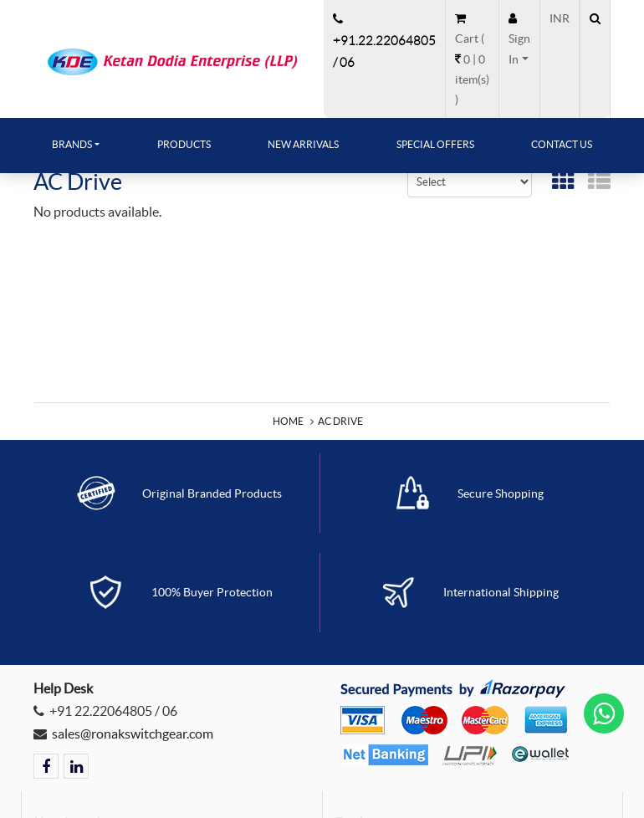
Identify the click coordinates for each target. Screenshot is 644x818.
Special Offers (435, 144)
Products (184, 144)
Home (288, 421)
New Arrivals (303, 144)
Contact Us (562, 144)
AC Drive (340, 421)
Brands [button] (72, 144)
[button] (519, 39)
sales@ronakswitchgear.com (133, 734)
